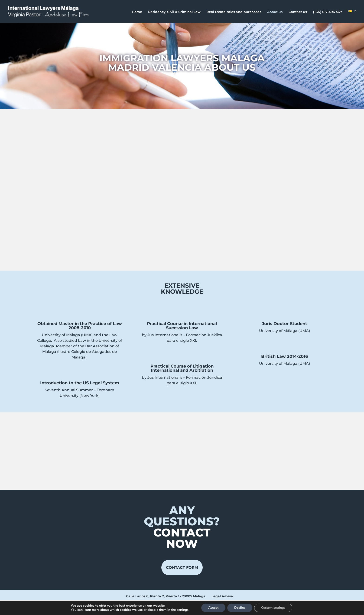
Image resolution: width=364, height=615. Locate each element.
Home (137, 12)
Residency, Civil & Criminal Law (174, 12)
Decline (240, 608)
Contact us (298, 12)
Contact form (182, 567)
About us (275, 12)
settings (183, 610)
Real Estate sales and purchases (234, 12)
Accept (213, 608)
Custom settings (273, 608)
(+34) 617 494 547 (328, 12)
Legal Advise (222, 596)
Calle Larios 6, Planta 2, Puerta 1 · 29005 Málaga (166, 596)
